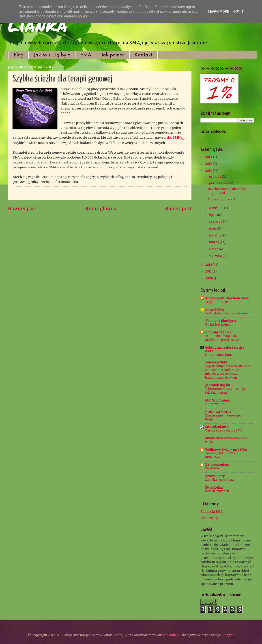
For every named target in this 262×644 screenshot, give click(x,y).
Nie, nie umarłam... (219, 355)
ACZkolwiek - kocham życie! (227, 298)
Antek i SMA (215, 310)
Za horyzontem (217, 465)
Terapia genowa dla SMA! (224, 430)
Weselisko (213, 468)
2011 (209, 271)
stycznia (216, 256)
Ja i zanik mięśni (218, 385)
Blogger (228, 635)
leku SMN (175, 137)
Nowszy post (22, 208)
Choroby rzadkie (218, 332)
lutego (214, 249)
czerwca (216, 221)
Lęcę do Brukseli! (218, 302)
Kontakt (144, 55)
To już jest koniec (218, 325)
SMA (86, 55)
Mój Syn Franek (217, 400)
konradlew (171, 635)
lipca (213, 215)
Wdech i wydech (217, 491)
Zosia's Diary (215, 476)
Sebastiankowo (217, 427)
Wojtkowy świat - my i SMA (226, 450)
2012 (209, 265)
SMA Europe (210, 518)
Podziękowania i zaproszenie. (227, 313)
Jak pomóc (113, 55)
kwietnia (216, 235)
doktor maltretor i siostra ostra (225, 349)
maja (213, 228)
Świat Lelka (214, 487)
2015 (209, 157)
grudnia (215, 176)
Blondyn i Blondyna (221, 321)
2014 (209, 164)
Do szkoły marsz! (221, 199)
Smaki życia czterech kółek (226, 438)
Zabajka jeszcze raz (219, 480)
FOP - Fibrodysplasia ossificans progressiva (222, 338)
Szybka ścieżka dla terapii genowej (228, 191)
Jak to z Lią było (52, 55)
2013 (209, 171)
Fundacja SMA (216, 362)
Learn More (219, 11)
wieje (209, 442)
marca (214, 242)
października (220, 183)
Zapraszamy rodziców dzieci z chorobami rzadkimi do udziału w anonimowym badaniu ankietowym (228, 372)
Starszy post (178, 208)
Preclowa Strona (218, 412)
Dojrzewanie (215, 404)
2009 (209, 278)
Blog (19, 55)
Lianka (38, 25)
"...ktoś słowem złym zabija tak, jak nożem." (225, 391)
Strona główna (100, 208)
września (216, 208)
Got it (238, 11)
